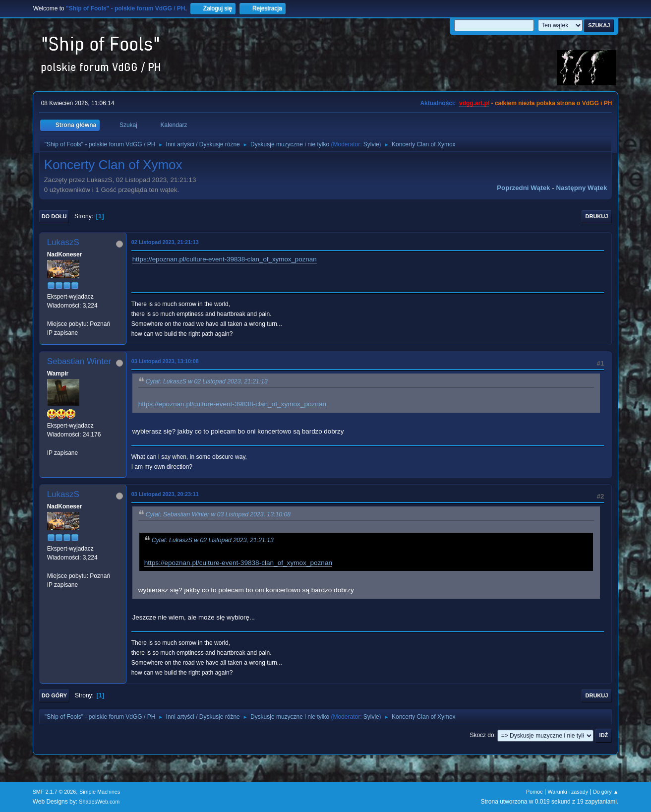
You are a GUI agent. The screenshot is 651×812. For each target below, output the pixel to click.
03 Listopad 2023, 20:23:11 (165, 494)
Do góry (55, 695)
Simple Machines (100, 792)
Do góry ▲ (606, 792)
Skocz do (482, 735)
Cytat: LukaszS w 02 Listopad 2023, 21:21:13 (207, 381)
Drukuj (597, 216)
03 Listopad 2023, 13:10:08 (165, 361)
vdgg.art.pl (474, 103)
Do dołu (54, 216)
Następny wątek (581, 188)
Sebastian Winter (79, 361)
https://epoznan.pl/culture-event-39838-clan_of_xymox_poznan (225, 259)
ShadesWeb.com (99, 802)
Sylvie (371, 144)
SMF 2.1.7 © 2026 (55, 792)
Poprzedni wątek (523, 188)
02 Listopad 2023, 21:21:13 (165, 242)
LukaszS (63, 242)
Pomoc (534, 792)
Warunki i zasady (568, 792)
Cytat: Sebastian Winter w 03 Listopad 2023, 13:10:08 (218, 514)
